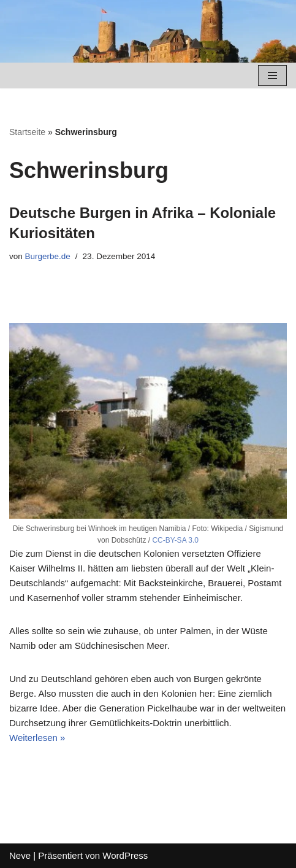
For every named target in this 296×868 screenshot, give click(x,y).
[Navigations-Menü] (272, 76)
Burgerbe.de (48, 256)
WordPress (125, 855)
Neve (20, 855)
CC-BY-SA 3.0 (175, 540)
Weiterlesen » (37, 738)
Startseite (27, 132)
